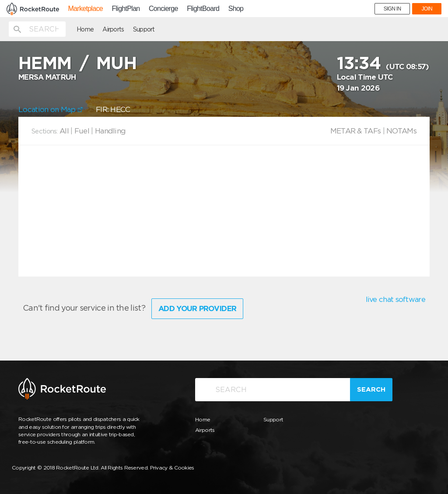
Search (371, 389)
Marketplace (85, 9)
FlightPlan (126, 9)
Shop (236, 9)
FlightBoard (203, 9)
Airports (113, 29)
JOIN (427, 9)
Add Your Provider (197, 308)
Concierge (163, 9)
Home (85, 29)
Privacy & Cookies (172, 468)
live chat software (395, 299)
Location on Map (51, 109)
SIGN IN (392, 9)
